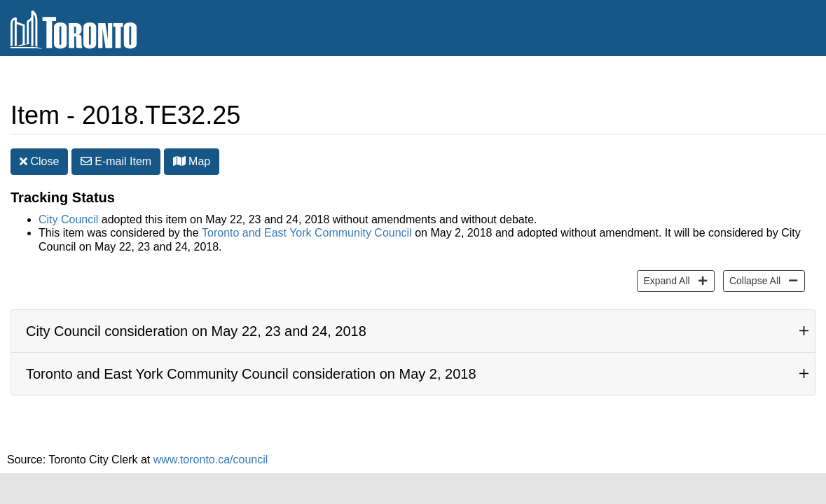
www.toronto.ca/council (211, 460)
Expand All (665, 280)
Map (192, 161)
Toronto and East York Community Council (307, 233)
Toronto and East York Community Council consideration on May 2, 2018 (251, 374)
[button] (179, 161)
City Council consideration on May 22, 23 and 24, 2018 (196, 331)
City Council (68, 219)
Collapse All (753, 280)
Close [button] (39, 161)
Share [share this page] (782, 79)
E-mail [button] (116, 161)
